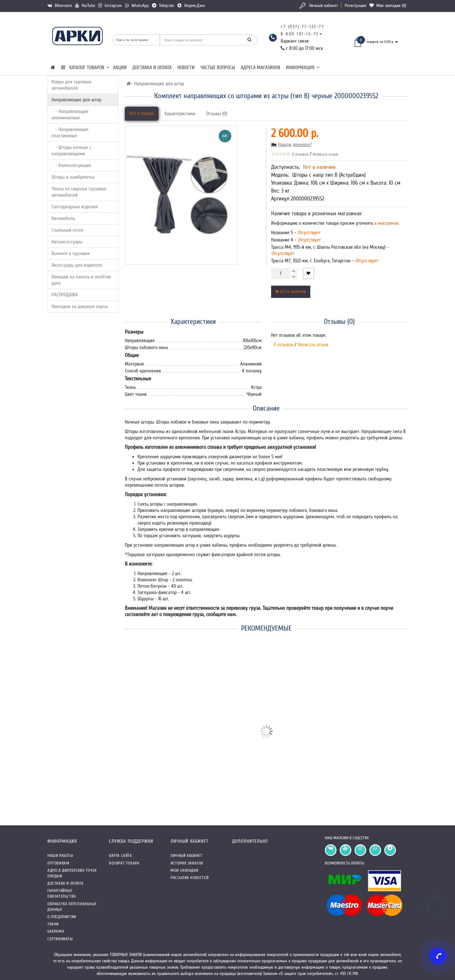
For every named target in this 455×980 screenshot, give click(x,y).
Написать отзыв (325, 154)
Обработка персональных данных (72, 907)
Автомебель (63, 218)
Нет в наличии (291, 292)
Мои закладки (184, 870)
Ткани (53, 924)
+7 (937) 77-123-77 (302, 27)
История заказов (187, 863)
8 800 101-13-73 (300, 34)
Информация (303, 68)
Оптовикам (58, 863)
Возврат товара (124, 863)
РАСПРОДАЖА (65, 295)
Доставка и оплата (152, 68)
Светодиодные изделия (75, 207)
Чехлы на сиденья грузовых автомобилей (79, 192)
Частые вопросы (218, 68)
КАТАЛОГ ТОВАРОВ (85, 68)
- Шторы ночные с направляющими (71, 151)
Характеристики (180, 114)
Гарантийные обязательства (62, 893)
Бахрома (56, 931)
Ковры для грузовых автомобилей (71, 85)
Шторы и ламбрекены (73, 177)
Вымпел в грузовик (71, 253)
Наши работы (60, 855)
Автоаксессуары (67, 242)
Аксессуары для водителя (77, 265)
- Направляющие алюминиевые (70, 115)
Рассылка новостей (190, 878)
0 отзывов (299, 154)
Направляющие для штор (76, 100)
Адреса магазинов (261, 68)
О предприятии (62, 917)
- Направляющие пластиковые (70, 133)
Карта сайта (121, 855)
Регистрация (355, 6)
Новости (186, 68)
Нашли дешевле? (295, 145)
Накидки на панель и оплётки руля (81, 280)
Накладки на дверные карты (80, 306)
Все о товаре (142, 113)
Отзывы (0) (217, 114)
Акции (120, 68)
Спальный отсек (67, 230)
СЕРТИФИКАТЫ (60, 939)
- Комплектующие (71, 165)
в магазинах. (386, 223)
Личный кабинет (323, 6)
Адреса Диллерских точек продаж (72, 873)
